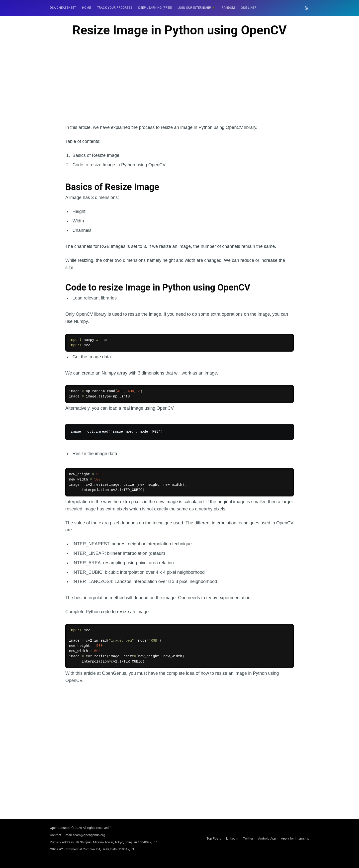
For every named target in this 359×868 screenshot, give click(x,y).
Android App (267, 838)
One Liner (249, 8)
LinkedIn (232, 838)
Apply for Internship (295, 838)
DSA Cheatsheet (63, 8)
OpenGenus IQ (60, 828)
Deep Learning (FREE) (155, 8)
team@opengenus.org (89, 835)
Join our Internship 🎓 (197, 8)
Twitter (248, 838)
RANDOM (228, 8)
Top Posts (214, 838)
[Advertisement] (179, 89)
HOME (87, 8)
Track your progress (115, 8)
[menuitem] (63, 8)
